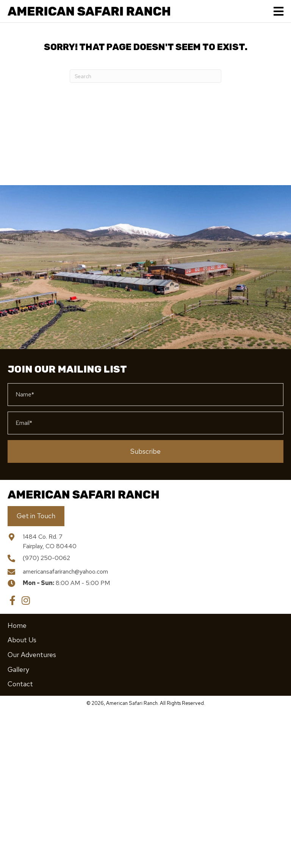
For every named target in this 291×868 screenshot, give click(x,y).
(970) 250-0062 (46, 558)
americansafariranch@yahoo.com (65, 572)
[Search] (145, 76)
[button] (145, 451)
